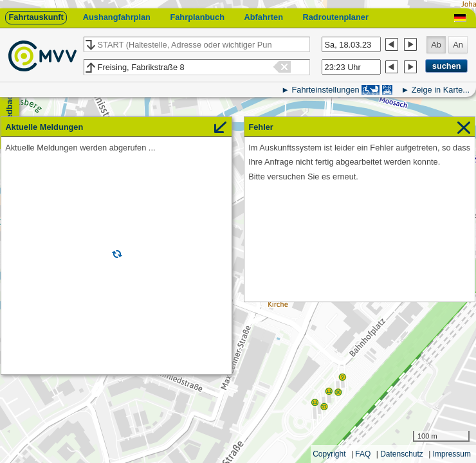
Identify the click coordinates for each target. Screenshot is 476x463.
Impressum (452, 454)
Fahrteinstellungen (325, 90)
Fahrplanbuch (197, 17)
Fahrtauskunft (36, 17)
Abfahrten (264, 17)
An (458, 45)
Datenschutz (402, 454)
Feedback (9, 110)
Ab (436, 45)
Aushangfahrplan (117, 17)
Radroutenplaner (335, 17)
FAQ (363, 454)
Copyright (329, 454)
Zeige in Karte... (441, 90)
